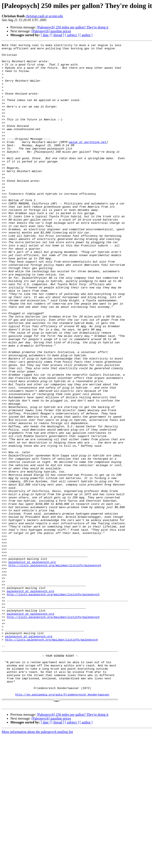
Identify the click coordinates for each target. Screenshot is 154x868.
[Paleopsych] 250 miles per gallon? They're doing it (73, 27)
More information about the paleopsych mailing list (37, 864)
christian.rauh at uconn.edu (44, 16)
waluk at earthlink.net (88, 162)
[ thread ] (58, 35)
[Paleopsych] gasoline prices (51, 31)
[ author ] (86, 35)
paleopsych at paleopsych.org (32, 666)
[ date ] (46, 35)
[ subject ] (72, 35)
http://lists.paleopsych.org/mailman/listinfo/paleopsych (55, 670)
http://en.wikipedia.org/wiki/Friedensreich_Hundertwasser (62, 825)
